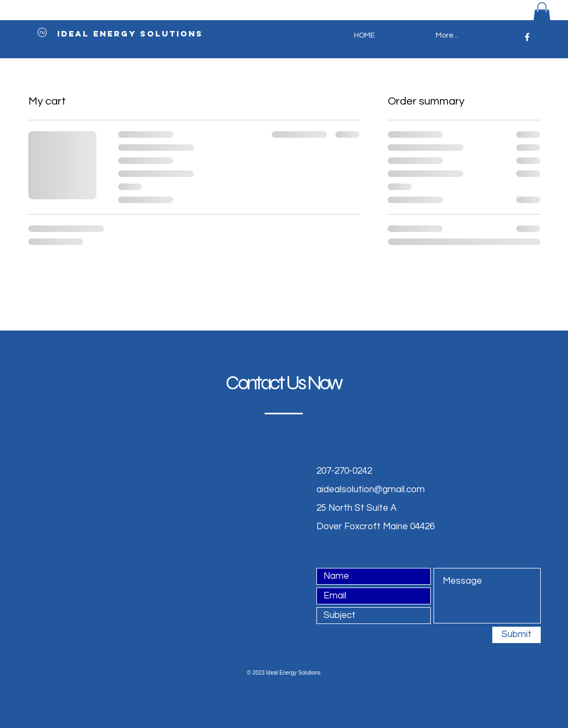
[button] (542, 13)
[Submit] (517, 635)
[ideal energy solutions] (130, 34)
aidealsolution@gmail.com (371, 490)
